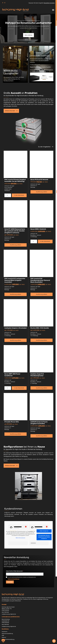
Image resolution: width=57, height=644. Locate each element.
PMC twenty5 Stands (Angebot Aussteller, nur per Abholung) (15, 181)
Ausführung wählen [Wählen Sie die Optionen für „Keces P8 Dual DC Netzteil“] (42, 192)
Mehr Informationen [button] (20, 538)
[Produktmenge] (8, 195)
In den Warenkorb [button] (19, 195)
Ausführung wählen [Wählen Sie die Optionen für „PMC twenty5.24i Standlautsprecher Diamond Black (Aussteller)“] (42, 294)
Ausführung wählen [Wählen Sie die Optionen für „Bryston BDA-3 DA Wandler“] (42, 340)
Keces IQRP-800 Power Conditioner (12, 375)
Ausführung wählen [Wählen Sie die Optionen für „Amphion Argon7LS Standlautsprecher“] (42, 388)
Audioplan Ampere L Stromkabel (15, 328)
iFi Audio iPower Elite (12, 422)
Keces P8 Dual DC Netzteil (39, 180)
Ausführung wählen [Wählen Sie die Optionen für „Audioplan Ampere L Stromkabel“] (15, 340)
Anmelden (10, 582)
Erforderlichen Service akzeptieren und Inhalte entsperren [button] (44, 537)
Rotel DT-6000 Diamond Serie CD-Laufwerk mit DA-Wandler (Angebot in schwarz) (15, 231)
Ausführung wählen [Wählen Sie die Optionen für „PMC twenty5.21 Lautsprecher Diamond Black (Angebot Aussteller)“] (15, 294)
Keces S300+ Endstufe (38, 229)
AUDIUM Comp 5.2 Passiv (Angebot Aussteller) (39, 423)
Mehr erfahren (28, 35)
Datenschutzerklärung (13, 579)
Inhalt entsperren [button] (44, 531)
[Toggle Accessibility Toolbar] (54, 641)
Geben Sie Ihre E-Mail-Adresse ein (14, 571)
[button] (53, 10)
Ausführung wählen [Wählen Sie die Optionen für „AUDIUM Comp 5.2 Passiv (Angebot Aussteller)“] (42, 436)
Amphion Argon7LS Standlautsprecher (37, 375)
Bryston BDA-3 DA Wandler (40, 328)
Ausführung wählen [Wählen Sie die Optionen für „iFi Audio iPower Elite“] (15, 434)
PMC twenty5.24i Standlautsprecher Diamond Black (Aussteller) (40, 280)
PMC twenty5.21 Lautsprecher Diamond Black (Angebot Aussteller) (15, 280)
